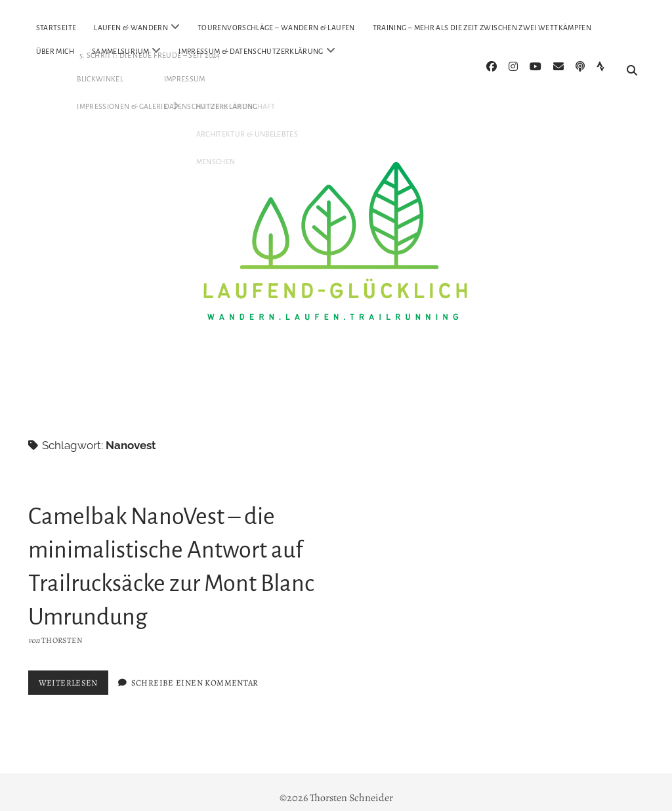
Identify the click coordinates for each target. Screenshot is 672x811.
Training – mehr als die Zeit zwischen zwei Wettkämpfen (482, 28)
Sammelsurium (120, 51)
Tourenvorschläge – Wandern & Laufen (276, 28)
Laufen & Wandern (131, 28)
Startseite (56, 28)
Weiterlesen (73, 675)
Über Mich (55, 51)
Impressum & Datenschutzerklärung (251, 51)
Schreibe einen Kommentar (195, 672)
